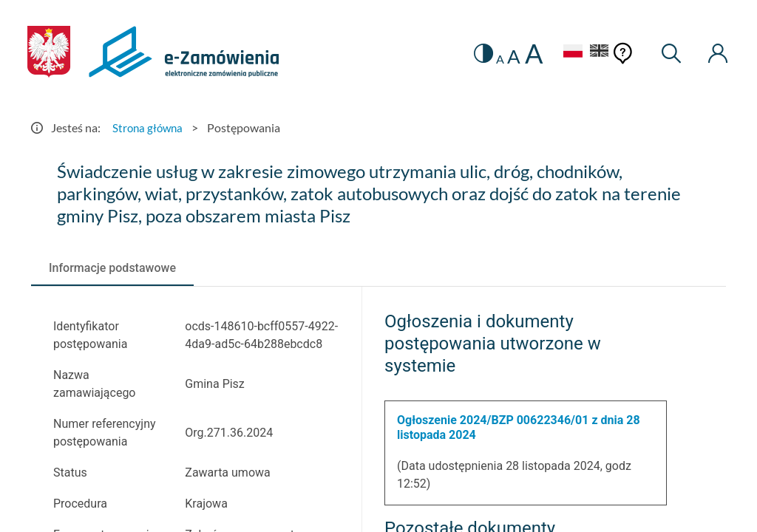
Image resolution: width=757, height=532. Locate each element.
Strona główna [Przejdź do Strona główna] (149, 127)
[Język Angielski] (594, 53)
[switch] (472, 54)
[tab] (112, 268)
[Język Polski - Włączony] (563, 53)
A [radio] (490, 59)
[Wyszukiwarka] (668, 54)
